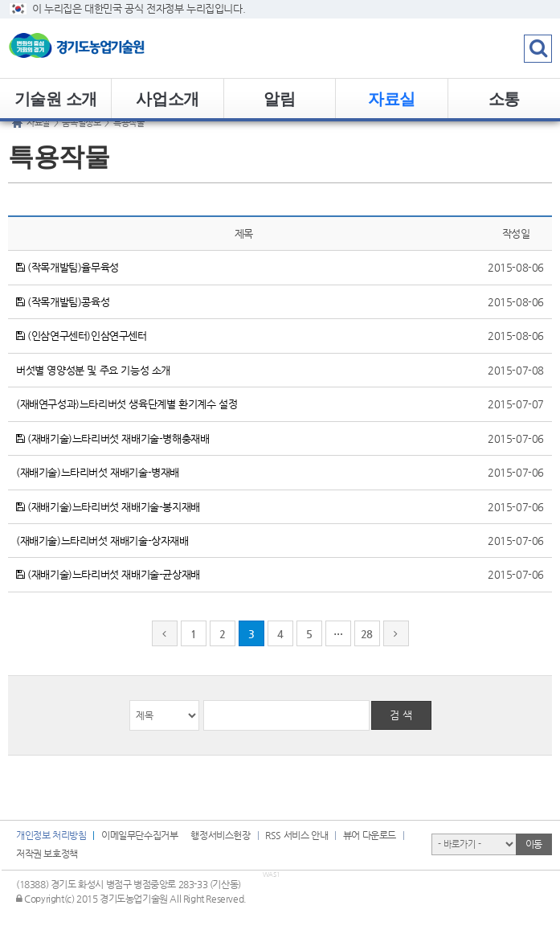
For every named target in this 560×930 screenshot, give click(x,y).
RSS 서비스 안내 (296, 835)
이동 (534, 844)
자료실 (392, 99)
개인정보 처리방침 (51, 835)
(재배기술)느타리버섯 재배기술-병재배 (98, 472)
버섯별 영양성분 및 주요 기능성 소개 (93, 370)
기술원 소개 (56, 99)
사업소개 (167, 99)
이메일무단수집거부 (139, 835)
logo (100, 48)
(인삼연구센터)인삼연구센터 (82, 336)
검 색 (401, 715)
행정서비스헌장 (220, 835)
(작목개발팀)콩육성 (63, 302)
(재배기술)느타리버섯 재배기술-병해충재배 (112, 438)
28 (367, 634)
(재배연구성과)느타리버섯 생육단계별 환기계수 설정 (127, 404)
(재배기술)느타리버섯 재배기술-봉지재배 (108, 507)
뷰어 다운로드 (370, 835)
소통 (504, 99)
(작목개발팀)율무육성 (67, 267)
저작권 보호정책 (47, 854)
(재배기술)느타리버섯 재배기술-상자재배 (102, 541)
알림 (279, 99)
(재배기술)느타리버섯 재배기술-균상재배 (108, 574)
